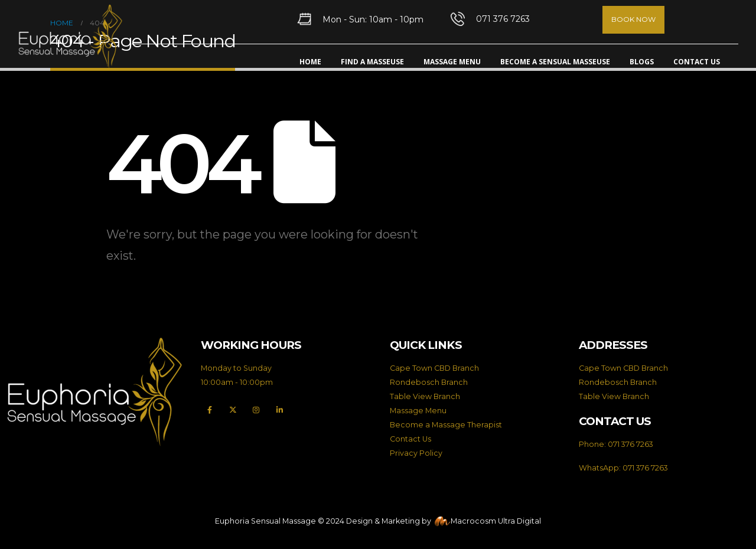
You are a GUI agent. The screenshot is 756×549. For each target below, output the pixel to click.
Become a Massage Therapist (446, 425)
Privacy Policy (416, 453)
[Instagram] (256, 410)
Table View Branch (425, 396)
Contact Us (697, 62)
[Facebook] (209, 410)
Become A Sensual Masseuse (555, 62)
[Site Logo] (70, 37)
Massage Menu (452, 62)
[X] (233, 410)
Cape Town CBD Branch (434, 368)
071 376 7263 (630, 444)
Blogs (642, 62)
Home (310, 62)
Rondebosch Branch (429, 382)
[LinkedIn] (280, 410)
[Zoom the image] (94, 344)
